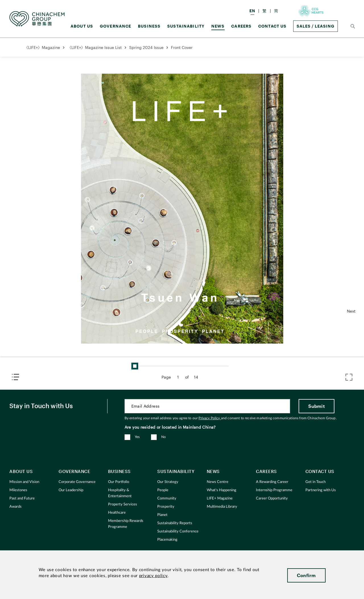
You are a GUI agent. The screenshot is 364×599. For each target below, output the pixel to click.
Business (149, 26)
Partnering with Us (321, 490)
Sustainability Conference (178, 531)
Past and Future (22, 498)
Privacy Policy (210, 418)
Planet (162, 515)
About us (82, 26)
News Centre (218, 482)
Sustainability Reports (175, 523)
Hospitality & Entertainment (120, 493)
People (163, 490)
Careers (241, 26)
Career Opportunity (272, 498)
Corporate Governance (77, 482)
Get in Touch (316, 482)
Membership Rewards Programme (126, 524)
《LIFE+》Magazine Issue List (95, 47)
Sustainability (186, 26)
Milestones (18, 490)
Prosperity (166, 507)
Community (167, 498)
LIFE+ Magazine (220, 498)
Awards (15, 507)
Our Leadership (71, 490)
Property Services (123, 504)
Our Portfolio (119, 482)
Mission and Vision (24, 482)
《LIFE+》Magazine (42, 47)
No (164, 437)
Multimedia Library (222, 507)
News (218, 26)
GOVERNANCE (116, 26)
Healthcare (117, 513)
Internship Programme (274, 490)
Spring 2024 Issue (146, 47)
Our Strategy (168, 482)
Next (351, 311)
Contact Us (272, 26)
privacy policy (153, 576)
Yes (137, 437)
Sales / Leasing (316, 26)
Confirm (306, 575)
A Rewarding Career (272, 482)
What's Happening (222, 490)
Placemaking (167, 540)
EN (252, 11)
